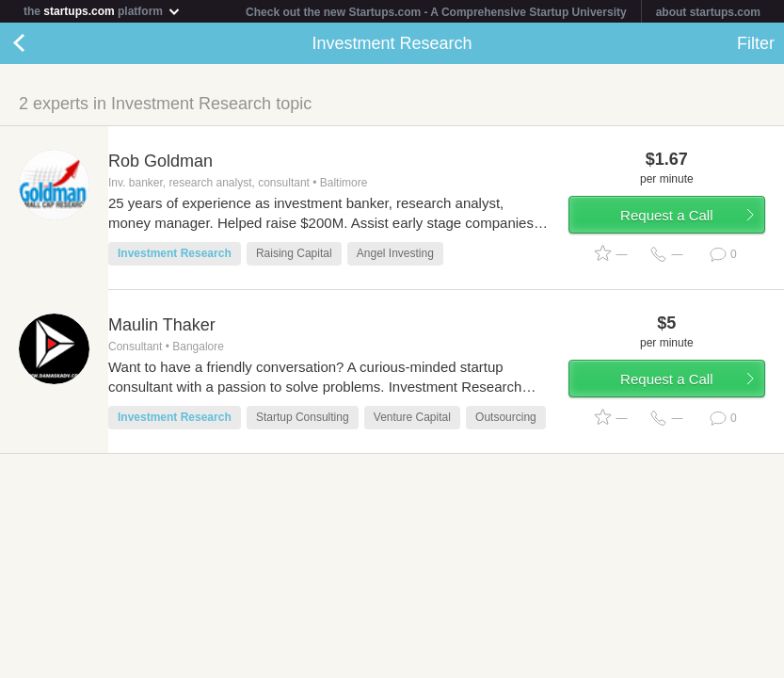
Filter (756, 43)
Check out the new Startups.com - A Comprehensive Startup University (436, 12)
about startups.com (708, 12)
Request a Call (666, 215)
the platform (103, 11)
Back (38, 43)
